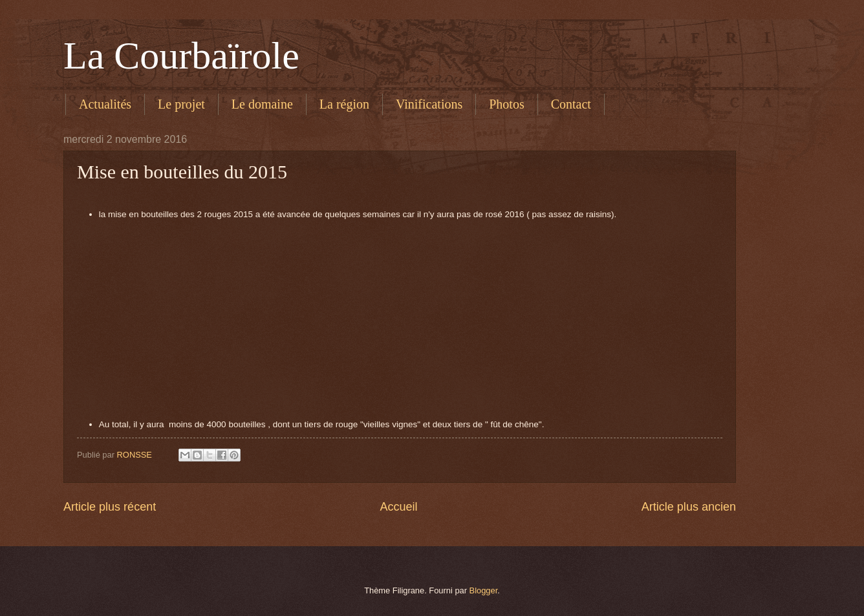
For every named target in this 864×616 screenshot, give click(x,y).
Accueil (398, 507)
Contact (571, 104)
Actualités (105, 104)
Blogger (484, 590)
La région (344, 104)
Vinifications (429, 104)
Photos (506, 104)
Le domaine (262, 104)
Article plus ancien (689, 507)
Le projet (181, 104)
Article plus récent (110, 507)
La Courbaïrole (181, 56)
